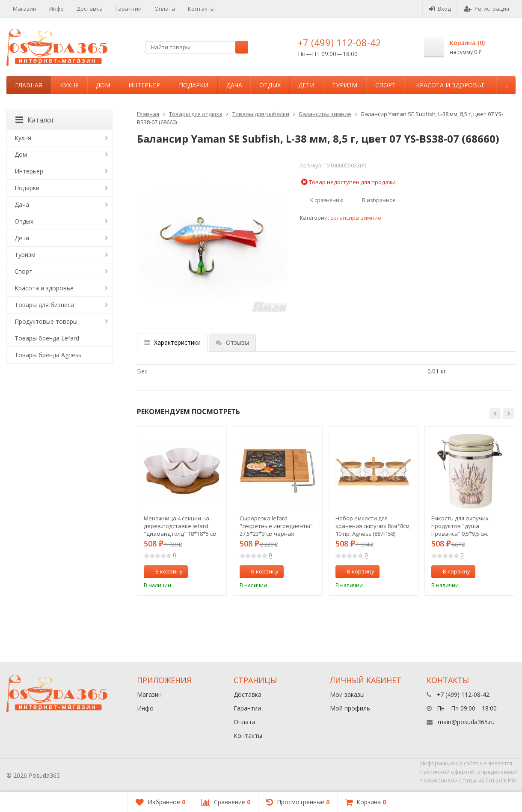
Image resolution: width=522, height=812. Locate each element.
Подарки (194, 85)
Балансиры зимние (325, 114)
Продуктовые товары (46, 321)
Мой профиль (350, 708)
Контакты (201, 9)
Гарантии (129, 9)
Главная (28, 85)
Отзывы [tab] (232, 342)
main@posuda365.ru (466, 722)
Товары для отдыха (196, 114)
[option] (182, 511)
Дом (103, 85)
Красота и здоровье (450, 85)
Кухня (69, 85)
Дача (234, 85)
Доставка (90, 9)
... (506, 85)
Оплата (165, 9)
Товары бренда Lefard (47, 338)
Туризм (345, 85)
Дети (306, 85)
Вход (440, 9)
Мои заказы (347, 694)
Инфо (56, 9)
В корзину (164, 571)
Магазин (25, 9)
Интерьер (144, 85)
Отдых (270, 85)
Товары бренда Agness (48, 355)
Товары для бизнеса (44, 305)
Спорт (386, 85)
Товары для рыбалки (261, 114)
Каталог (35, 120)
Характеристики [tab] (172, 342)
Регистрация (487, 9)
